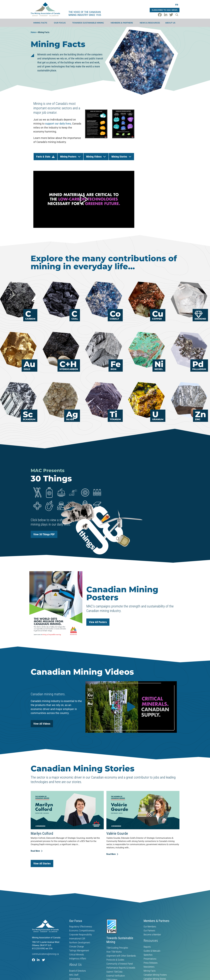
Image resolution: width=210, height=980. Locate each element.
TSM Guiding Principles (117, 948)
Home (33, 32)
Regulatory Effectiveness (81, 927)
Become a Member (152, 935)
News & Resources (150, 23)
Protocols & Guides (115, 960)
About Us (171, 23)
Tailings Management (79, 951)
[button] (177, 15)
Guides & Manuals (152, 951)
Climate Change (77, 947)
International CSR (77, 939)
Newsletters (149, 967)
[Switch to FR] (177, 5)
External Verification (116, 976)
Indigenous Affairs (78, 959)
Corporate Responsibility (81, 935)
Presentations (150, 959)
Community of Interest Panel (120, 964)
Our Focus (60, 23)
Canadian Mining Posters (155, 975)
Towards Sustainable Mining (89, 23)
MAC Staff (74, 975)
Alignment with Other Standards (121, 956)
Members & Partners (122, 23)
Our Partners (149, 931)
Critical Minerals (77, 955)
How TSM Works (114, 952)
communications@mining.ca (45, 954)
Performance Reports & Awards (121, 968)
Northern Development (80, 943)
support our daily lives (58, 124)
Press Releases (151, 963)
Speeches (148, 955)
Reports (147, 947)
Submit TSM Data (114, 972)
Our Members (150, 927)
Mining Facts (41, 23)
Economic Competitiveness (82, 931)
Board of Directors (78, 971)
